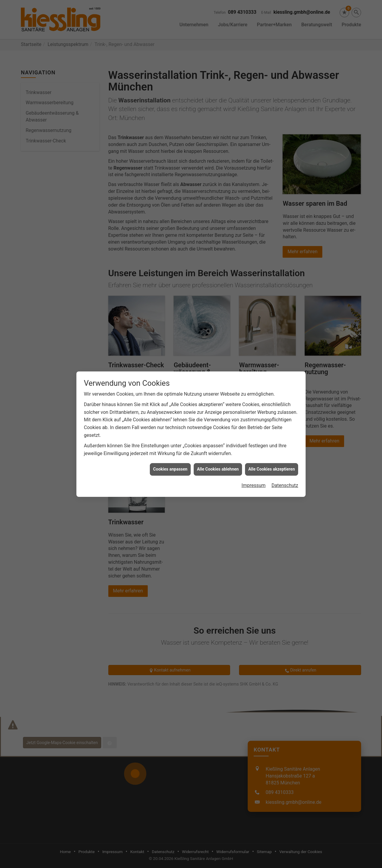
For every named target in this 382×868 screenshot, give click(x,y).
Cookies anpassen (170, 451)
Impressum (254, 467)
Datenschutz (285, 467)
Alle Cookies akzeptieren (272, 451)
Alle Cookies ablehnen (218, 451)
